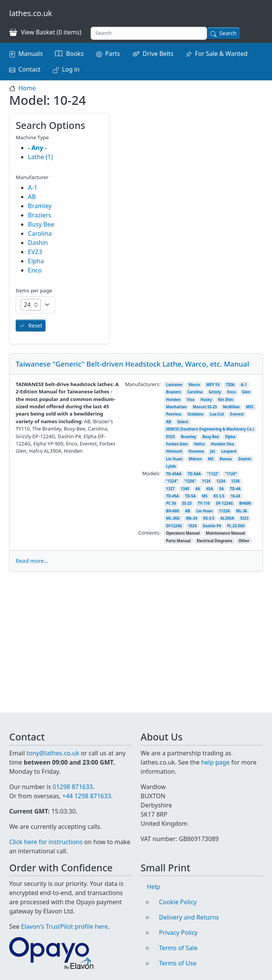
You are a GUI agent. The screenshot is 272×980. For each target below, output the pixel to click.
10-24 (235, 496)
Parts (113, 54)
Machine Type (32, 137)
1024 (192, 526)
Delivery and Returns (189, 917)
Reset (35, 325)
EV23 (170, 437)
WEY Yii (213, 385)
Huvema (196, 451)
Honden (173, 400)
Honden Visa (222, 444)
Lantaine (174, 385)
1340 (185, 489)
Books (75, 54)
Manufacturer (32, 177)
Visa (191, 400)
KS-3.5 (209, 518)
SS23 (244, 518)
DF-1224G (224, 503)
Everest (237, 414)
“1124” (231, 474)
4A (198, 489)
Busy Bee (211, 437)
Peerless (174, 414)
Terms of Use (178, 963)
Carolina (195, 392)
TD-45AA (174, 474)
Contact (29, 69)
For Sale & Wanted (221, 54)
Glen (246, 392)
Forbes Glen (177, 444)
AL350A (227, 518)
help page (216, 753)
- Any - (37, 148)
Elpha (230, 437)
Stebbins (195, 414)
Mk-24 (191, 518)
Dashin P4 (212, 526)
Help (154, 887)
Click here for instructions (46, 842)
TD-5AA (194, 474)
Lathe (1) (40, 157)
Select (183, 422)
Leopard (229, 451)
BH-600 (173, 511)
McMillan (231, 407)
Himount (174, 451)
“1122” (213, 474)
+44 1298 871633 (87, 787)
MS (211, 459)
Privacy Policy (178, 933)
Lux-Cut (217, 414)
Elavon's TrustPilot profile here (64, 926)
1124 (206, 481)
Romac (226, 459)
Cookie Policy (178, 902)
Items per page (34, 290)
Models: (151, 473)
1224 (221, 481)
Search (228, 33)
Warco (194, 385)
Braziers (173, 392)
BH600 (245, 503)
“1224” (172, 481)
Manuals (31, 54)
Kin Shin (226, 400)
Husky (206, 400)
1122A (224, 511)
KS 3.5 (219, 496)
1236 (235, 481)
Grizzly (215, 392)
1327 (170, 489)
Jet (213, 451)
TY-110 (204, 503)
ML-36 (242, 511)
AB (169, 422)
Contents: (149, 533)
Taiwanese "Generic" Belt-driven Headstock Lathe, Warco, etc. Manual (132, 364)
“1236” (190, 481)
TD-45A (173, 496)
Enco (232, 392)
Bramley (189, 437)
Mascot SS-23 (205, 407)
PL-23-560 (235, 526)
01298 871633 (72, 778)
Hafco (199, 444)
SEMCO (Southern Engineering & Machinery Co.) (210, 429)
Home (27, 88)
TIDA (230, 385)
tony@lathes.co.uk (53, 744)
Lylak (171, 466)
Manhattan (176, 407)
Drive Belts (158, 54)
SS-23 (187, 503)
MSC (250, 407)
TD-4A (235, 489)
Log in (71, 69)
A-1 (243, 385)
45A (210, 489)
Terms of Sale (178, 948)
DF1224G (174, 526)
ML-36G (173, 518)
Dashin (245, 459)
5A (222, 489)
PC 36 (171, 503)
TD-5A (191, 496)
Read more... (32, 561)
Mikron (195, 459)
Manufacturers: (143, 384)
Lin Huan (174, 459)
